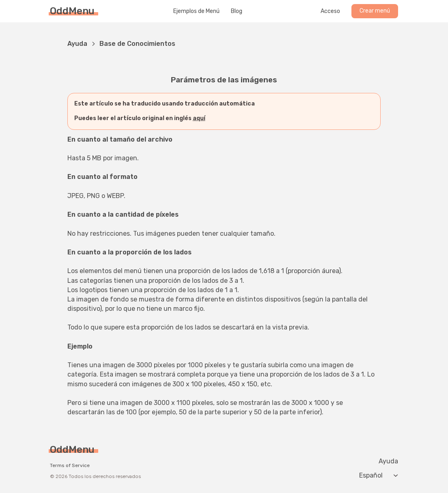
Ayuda (77, 44)
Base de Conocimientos (137, 44)
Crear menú (375, 11)
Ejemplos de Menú (196, 11)
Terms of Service (70, 465)
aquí (199, 118)
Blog (237, 11)
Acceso (330, 11)
